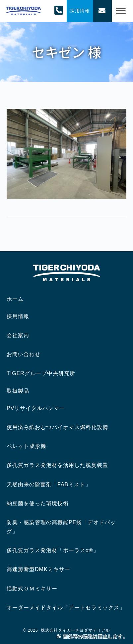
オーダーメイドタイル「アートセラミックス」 (66, 608)
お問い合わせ (24, 354)
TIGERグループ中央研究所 (41, 373)
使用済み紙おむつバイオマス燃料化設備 (57, 427)
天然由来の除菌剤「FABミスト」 (49, 484)
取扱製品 (18, 391)
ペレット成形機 (26, 446)
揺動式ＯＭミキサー (32, 589)
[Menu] (121, 11)
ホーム (15, 299)
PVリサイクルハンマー (36, 408)
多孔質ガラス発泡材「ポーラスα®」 (53, 550)
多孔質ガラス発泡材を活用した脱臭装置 (57, 465)
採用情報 (18, 316)
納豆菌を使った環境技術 (38, 503)
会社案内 (18, 335)
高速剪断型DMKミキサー (38, 569)
